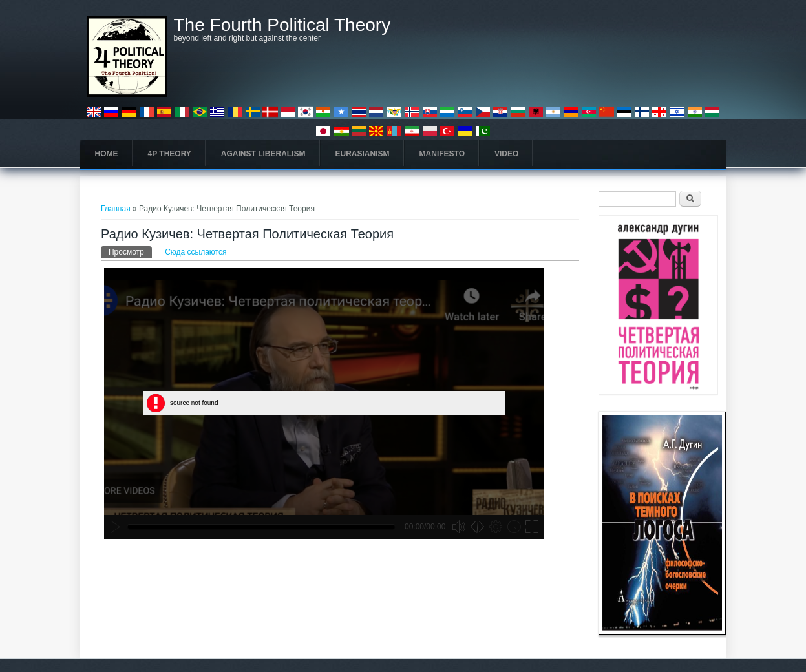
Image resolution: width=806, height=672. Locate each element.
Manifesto (442, 154)
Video (506, 154)
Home (107, 154)
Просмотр (130, 251)
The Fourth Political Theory (282, 25)
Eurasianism (363, 154)
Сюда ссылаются (196, 252)
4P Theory (170, 154)
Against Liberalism (263, 154)
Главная (116, 209)
